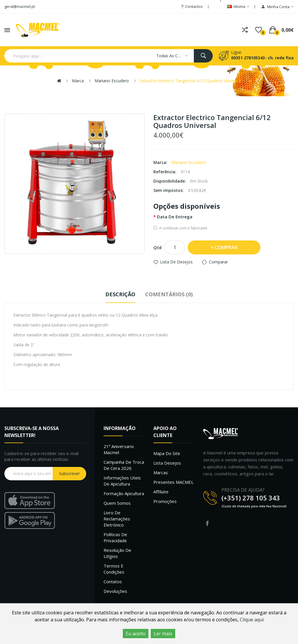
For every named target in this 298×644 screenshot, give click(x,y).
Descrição (120, 294)
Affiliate (161, 492)
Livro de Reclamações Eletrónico (117, 519)
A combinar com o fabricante (180, 228)
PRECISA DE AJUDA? (243, 490)
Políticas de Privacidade (115, 537)
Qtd (157, 247)
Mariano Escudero (112, 81)
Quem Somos (117, 503)
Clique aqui (252, 620)
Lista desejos (167, 463)
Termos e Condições (114, 569)
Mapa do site (167, 453)
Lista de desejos (176, 262)
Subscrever (69, 473)
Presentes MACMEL (173, 482)
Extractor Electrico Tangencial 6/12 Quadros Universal (190, 81)
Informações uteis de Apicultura (122, 481)
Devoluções (115, 591)
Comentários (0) (169, 294)
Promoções (165, 501)
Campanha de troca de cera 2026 (124, 465)
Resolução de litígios (117, 553)
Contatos (113, 581)
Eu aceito (136, 634)
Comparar (218, 262)
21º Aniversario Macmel (119, 449)
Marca (78, 81)
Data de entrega (175, 217)
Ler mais (163, 634)
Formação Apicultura (124, 493)
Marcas (161, 472)
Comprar (226, 247)
